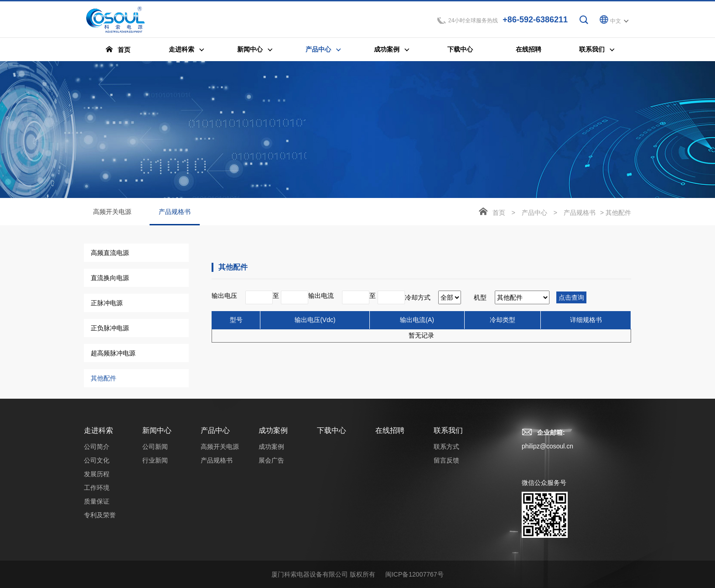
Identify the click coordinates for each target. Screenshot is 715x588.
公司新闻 (155, 447)
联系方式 (446, 447)
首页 (499, 213)
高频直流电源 (110, 253)
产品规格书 (175, 217)
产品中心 (534, 213)
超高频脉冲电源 (113, 353)
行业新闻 (155, 460)
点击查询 (571, 297)
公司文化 (97, 460)
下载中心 (332, 430)
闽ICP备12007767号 (414, 574)
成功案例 (273, 430)
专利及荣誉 (100, 515)
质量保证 (97, 501)
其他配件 (104, 378)
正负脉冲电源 (110, 328)
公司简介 (97, 447)
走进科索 (98, 430)
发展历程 (97, 474)
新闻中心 (157, 430)
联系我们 (448, 430)
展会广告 (271, 460)
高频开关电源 (112, 212)
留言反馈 (446, 460)
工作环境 (97, 488)
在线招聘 (390, 430)
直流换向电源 (110, 278)
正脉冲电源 (107, 303)
